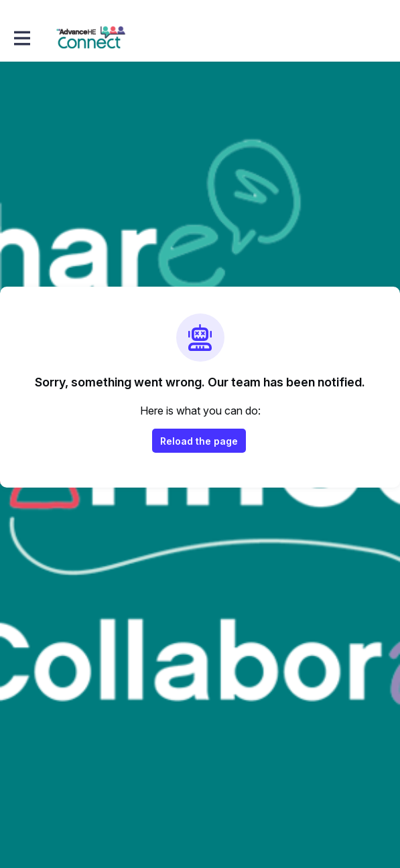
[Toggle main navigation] (21, 38)
